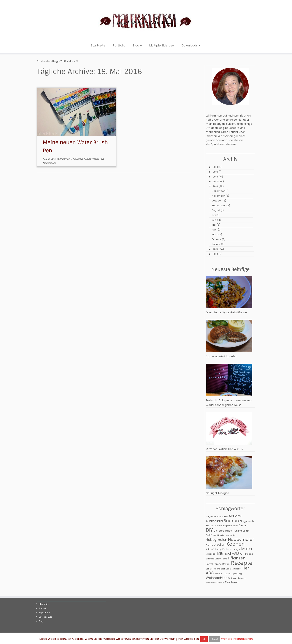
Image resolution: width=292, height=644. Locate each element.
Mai (71, 61)
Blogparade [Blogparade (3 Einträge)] (247, 521)
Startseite (98, 45)
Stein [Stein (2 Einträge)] (228, 569)
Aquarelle (78, 159)
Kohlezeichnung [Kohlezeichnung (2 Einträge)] (214, 549)
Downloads (191, 45)
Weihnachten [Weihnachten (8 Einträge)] (217, 578)
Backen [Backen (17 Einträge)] (231, 521)
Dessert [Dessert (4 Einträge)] (244, 525)
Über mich (44, 604)
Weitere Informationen (237, 639)
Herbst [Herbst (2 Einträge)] (233, 535)
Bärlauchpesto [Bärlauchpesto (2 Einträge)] (224, 526)
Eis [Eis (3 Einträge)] (215, 531)
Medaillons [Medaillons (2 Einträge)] (211, 554)
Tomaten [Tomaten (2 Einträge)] (219, 574)
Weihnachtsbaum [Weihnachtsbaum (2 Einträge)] (237, 578)
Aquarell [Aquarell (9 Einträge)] (235, 516)
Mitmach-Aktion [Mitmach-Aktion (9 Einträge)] (231, 553)
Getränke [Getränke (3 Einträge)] (211, 535)
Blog (137, 45)
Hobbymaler (92, 159)
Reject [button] (215, 639)
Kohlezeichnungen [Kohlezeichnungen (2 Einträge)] (231, 549)
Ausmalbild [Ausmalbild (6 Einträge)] (214, 521)
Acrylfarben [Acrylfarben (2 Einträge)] (222, 517)
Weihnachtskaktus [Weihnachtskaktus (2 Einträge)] (215, 583)
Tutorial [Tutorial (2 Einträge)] (227, 574)
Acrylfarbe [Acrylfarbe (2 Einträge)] (211, 517)
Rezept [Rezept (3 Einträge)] (226, 564)
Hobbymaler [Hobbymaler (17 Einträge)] (241, 539)
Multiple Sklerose (162, 45)
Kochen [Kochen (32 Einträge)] (235, 544)
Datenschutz (45, 617)
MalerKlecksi (49, 163)
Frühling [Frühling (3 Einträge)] (237, 531)
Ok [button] (204, 639)
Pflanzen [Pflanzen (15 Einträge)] (237, 558)
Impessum (44, 613)
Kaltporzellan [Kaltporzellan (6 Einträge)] (216, 545)
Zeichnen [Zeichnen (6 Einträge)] (232, 582)
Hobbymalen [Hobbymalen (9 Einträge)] (216, 540)
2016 (63, 61)
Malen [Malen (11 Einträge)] (247, 549)
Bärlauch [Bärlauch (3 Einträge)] (211, 526)
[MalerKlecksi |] (146, 21)
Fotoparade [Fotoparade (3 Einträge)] (225, 531)
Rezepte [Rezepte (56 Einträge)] (242, 563)
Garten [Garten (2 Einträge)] (246, 531)
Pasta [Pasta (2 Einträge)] (225, 559)
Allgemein (65, 159)
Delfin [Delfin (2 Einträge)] (235, 526)
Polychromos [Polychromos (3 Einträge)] (214, 564)
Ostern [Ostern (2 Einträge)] (218, 559)
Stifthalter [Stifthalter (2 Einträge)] (236, 569)
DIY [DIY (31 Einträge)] (209, 530)
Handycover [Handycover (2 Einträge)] (223, 535)
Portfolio (119, 45)
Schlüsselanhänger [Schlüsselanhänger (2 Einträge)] (215, 569)
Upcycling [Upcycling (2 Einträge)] (237, 574)
